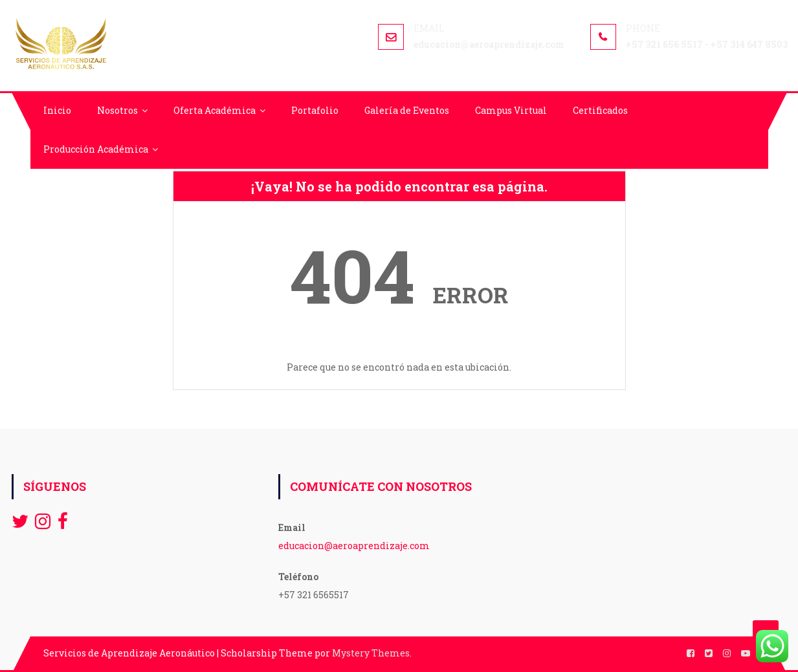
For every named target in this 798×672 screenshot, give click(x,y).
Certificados (600, 110)
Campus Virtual (511, 110)
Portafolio (315, 110)
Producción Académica (96, 149)
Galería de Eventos (407, 110)
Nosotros (117, 110)
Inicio (57, 110)
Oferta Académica (215, 110)
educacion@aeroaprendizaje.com (354, 546)
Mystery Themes (371, 653)
